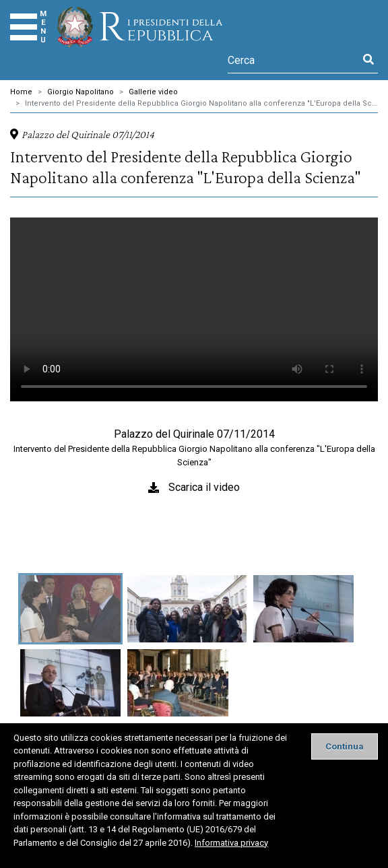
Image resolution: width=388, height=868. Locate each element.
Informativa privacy (231, 843)
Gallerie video (153, 92)
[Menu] (24, 27)
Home (21, 92)
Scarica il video (204, 487)
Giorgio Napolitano (80, 92)
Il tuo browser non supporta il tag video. (194, 309)
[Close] (345, 746)
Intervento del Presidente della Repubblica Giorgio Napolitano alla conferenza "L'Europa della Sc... (201, 103)
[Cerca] (293, 60)
